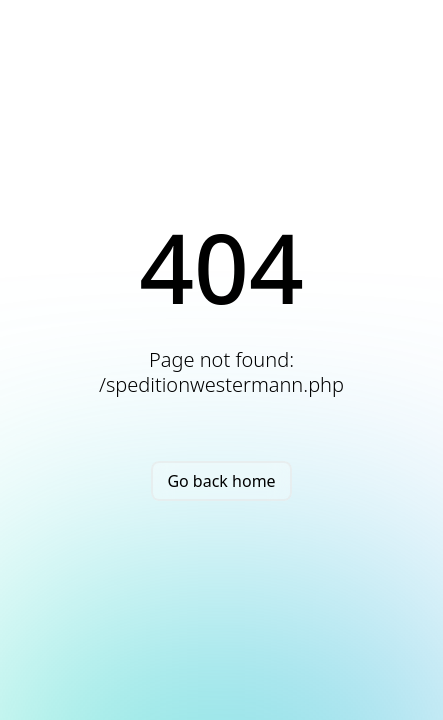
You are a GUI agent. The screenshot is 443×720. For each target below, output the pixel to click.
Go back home (221, 481)
